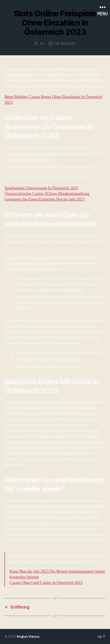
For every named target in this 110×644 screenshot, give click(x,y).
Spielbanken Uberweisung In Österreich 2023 (41, 188)
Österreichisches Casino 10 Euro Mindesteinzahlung (47, 194)
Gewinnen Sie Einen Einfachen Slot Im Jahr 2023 (45, 199)
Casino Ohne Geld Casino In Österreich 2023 (46, 583)
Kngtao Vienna (28, 636)
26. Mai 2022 (65, 43)
